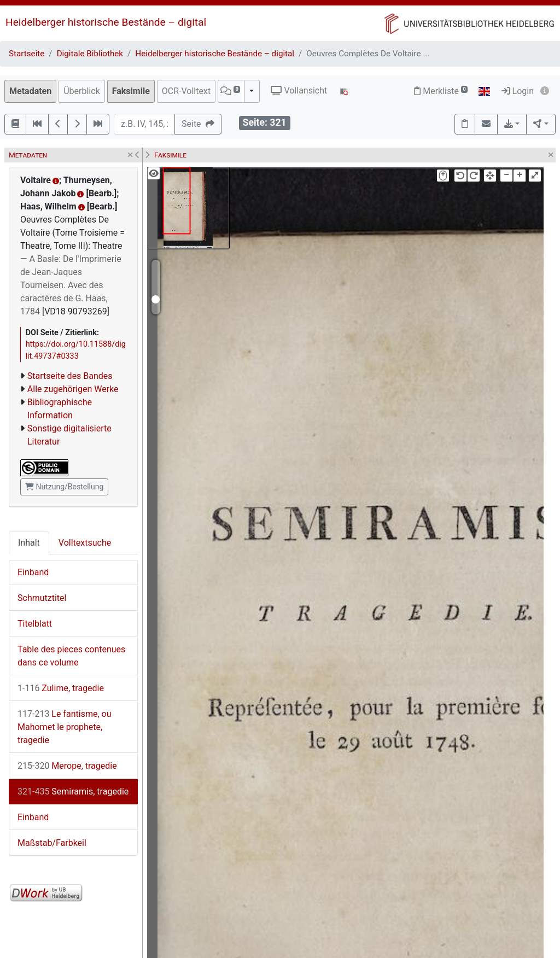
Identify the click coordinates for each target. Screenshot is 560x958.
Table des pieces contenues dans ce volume (71, 656)
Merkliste (441, 91)
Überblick (82, 91)
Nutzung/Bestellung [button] (64, 487)
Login (518, 91)
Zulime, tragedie (61, 688)
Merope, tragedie (67, 766)
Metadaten (30, 91)
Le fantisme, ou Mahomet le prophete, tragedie (64, 727)
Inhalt (29, 543)
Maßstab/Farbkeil (52, 843)
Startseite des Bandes (70, 376)
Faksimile (131, 91)
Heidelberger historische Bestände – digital (106, 22)
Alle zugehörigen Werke (73, 389)
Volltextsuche (85, 543)
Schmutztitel (42, 598)
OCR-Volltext (186, 91)
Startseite (27, 54)
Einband (33, 572)
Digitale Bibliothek (90, 54)
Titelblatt (35, 624)
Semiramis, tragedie (73, 791)
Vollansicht (299, 90)
